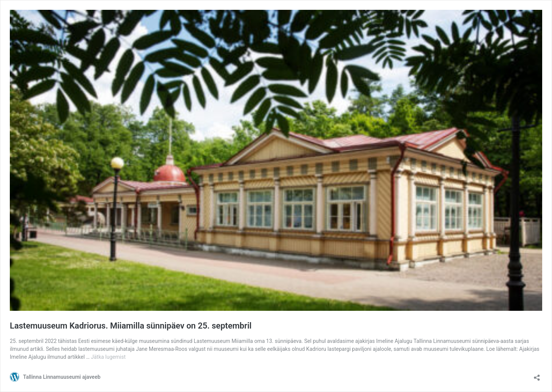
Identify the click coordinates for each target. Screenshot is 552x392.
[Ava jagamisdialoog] (537, 375)
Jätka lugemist (108, 357)
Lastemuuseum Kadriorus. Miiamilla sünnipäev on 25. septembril (131, 326)
